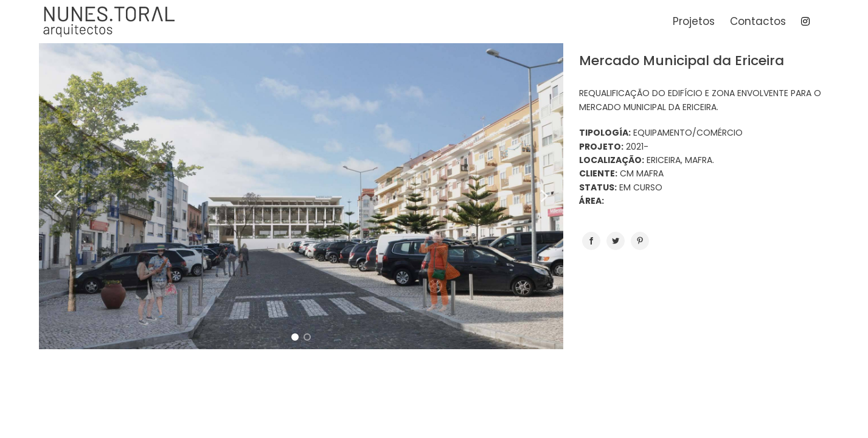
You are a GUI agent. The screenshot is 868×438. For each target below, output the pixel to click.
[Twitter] (616, 241)
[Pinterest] (640, 241)
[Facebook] (591, 241)
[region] (301, 196)
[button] (58, 196)
